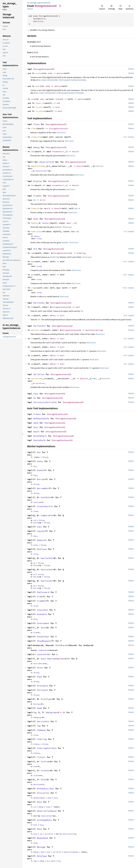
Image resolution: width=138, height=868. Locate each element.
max (33, 262)
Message (41, 847)
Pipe (39, 677)
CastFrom (37, 502)
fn (57, 99)
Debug (36, 147)
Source (30, 9)
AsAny (40, 461)
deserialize (37, 166)
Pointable (42, 686)
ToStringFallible (47, 748)
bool (58, 107)
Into (43, 628)
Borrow (41, 479)
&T (66, 659)
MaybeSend (42, 838)
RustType (37, 704)
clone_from (37, 137)
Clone (36, 124)
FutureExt (42, 610)
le (32, 347)
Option (60, 73)
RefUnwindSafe (41, 419)
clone (34, 128)
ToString (42, 739)
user (38, 86)
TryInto (45, 771)
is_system (41, 111)
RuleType (42, 856)
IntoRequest (44, 641)
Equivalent (47, 558)
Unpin (36, 432)
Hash (36, 219)
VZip (43, 780)
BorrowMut (42, 488)
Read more (61, 132)
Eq (35, 398)
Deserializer (41, 171)
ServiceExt (43, 721)
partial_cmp (37, 330)
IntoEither (43, 637)
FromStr (38, 196)
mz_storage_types (34, 3)
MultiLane (37, 785)
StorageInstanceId (44, 69)
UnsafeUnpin (40, 436)
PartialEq (39, 303)
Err (35, 200)
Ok (94, 379)
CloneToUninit (45, 506)
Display (38, 181)
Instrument (43, 623)
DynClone (42, 549)
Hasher (46, 223)
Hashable (42, 614)
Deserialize (46, 162)
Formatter (57, 152)
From (39, 597)
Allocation (43, 793)
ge (32, 364)
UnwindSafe (39, 440)
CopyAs (41, 531)
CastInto (46, 497)
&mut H (74, 231)
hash (33, 223)
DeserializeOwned (47, 811)
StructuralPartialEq (45, 402)
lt (32, 339)
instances (46, 3)
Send (36, 423)
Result (76, 152)
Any (39, 452)
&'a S (61, 712)
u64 (43, 19)
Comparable (47, 515)
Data (39, 802)
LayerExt (42, 654)
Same (39, 708)
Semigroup (51, 712)
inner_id (40, 103)
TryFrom (45, 762)
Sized (39, 239)
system (39, 73)
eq (32, 307)
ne (32, 315)
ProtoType (46, 699)
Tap (39, 726)
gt (32, 355)
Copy (36, 394)
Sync (36, 427)
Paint (40, 668)
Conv (39, 527)
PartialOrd (39, 326)
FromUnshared (43, 650)
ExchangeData (44, 820)
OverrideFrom (48, 659)
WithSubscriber (46, 789)
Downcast (42, 540)
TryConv (41, 757)
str (47, 208)
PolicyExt (42, 690)
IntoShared (61, 645)
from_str (36, 208)
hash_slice (37, 231)
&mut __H (71, 223)
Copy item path (60, 6)
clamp (34, 288)
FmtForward (43, 592)
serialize (36, 379)
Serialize (39, 374)
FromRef (41, 601)
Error (99, 166)
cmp (33, 253)
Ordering (81, 253)
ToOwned (41, 730)
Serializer (40, 383)
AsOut (40, 470)
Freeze (37, 414)
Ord (35, 249)
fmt (33, 152)
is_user (39, 107)
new (33, 99)
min (33, 275)
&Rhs (52, 315)
